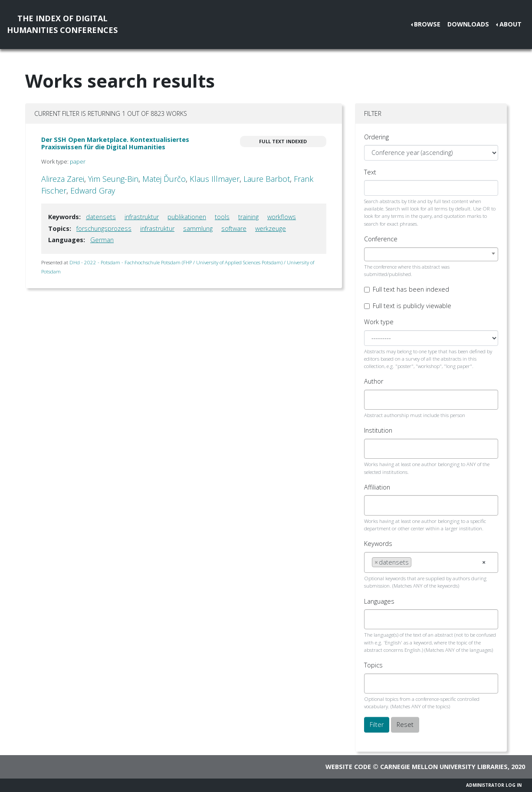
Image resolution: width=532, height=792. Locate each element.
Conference (381, 239)
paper (78, 161)
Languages (379, 601)
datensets (101, 217)
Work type (379, 322)
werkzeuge (271, 228)
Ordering (376, 137)
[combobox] (431, 254)
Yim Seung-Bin (113, 179)
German (102, 240)
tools (222, 217)
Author (374, 381)
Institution (378, 430)
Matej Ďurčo (164, 179)
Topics (373, 665)
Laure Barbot (267, 179)
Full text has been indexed (411, 289)
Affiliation (377, 487)
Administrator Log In (494, 785)
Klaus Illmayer (215, 179)
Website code (348, 767)
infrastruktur (142, 217)
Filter (377, 725)
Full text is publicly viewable (412, 306)
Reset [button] (405, 725)
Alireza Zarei (63, 179)
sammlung (198, 228)
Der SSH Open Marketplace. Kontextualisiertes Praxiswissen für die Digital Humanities (115, 143)
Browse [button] (427, 24)
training (248, 217)
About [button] (511, 24)
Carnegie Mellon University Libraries (444, 767)
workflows (282, 217)
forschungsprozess (104, 228)
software (234, 228)
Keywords (378, 544)
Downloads (468, 24)
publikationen (187, 217)
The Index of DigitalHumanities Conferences (62, 24)
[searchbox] (374, 400)
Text (370, 172)
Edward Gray (93, 191)
